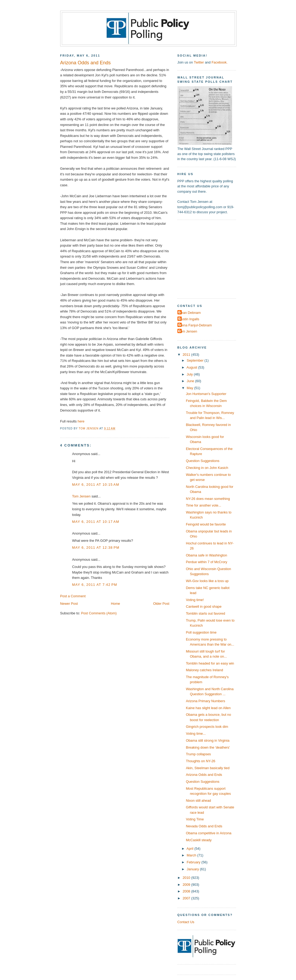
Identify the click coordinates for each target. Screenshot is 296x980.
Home (115, 604)
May (190, 388)
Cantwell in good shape (204, 606)
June (191, 381)
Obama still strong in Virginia (208, 740)
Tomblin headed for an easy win (210, 663)
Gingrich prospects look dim (207, 727)
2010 (187, 878)
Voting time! (195, 600)
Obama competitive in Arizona (209, 833)
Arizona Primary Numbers (206, 701)
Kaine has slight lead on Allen (208, 708)
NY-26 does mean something (208, 499)
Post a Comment (73, 596)
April (190, 849)
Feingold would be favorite (206, 524)
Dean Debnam (190, 313)
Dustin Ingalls (189, 319)
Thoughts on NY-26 (201, 761)
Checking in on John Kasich (207, 468)
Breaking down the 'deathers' (208, 747)
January (193, 869)
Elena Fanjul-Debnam (195, 325)
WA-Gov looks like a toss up (207, 581)
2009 (187, 885)
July (190, 374)
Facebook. (220, 62)
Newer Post (69, 604)
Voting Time (195, 819)
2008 (187, 891)
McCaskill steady (199, 840)
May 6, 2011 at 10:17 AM (96, 522)
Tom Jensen (81, 496)
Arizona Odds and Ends (204, 775)
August (192, 367)
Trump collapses (198, 754)
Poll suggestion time (201, 632)
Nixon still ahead (198, 801)
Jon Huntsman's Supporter (206, 394)
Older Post (161, 604)
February (194, 862)
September (196, 360)
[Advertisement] (211, 259)
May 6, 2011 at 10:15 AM (96, 485)
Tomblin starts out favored (206, 613)
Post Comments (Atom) (99, 613)
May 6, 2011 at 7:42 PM (95, 585)
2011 (187, 355)
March (192, 855)
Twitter (199, 62)
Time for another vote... (204, 505)
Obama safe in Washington (207, 555)
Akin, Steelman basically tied (208, 768)
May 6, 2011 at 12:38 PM (96, 548)
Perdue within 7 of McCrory (207, 562)
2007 (187, 898)
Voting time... (196, 734)
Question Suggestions (203, 461)
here (81, 421)
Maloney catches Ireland (204, 670)
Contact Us (186, 922)
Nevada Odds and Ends (204, 826)
